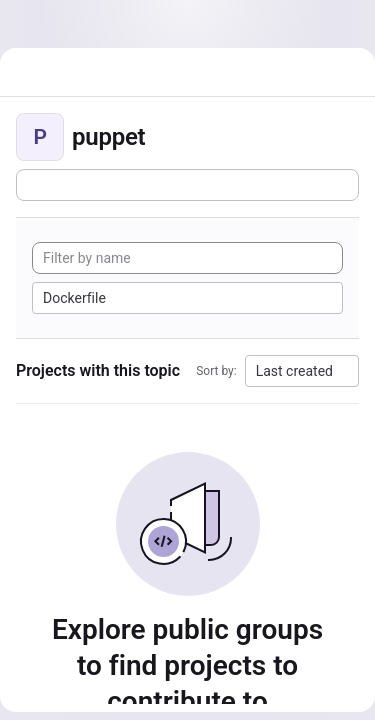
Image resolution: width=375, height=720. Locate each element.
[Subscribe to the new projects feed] (187, 185)
